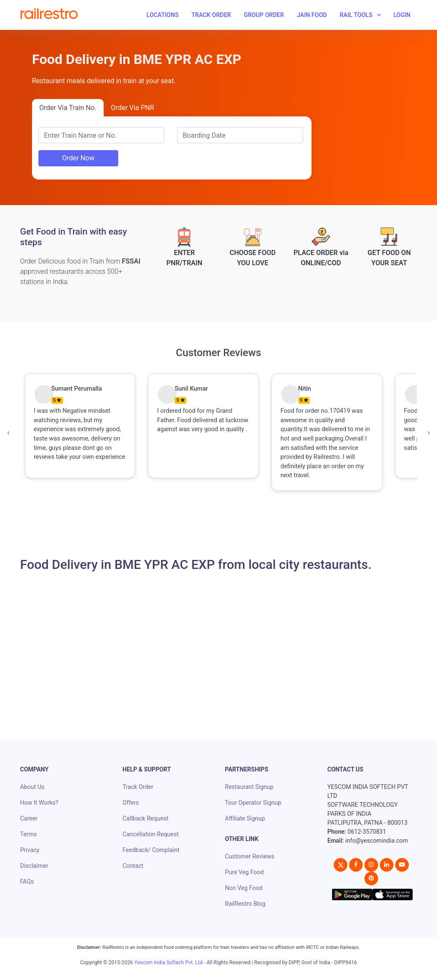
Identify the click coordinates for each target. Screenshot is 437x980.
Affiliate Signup (245, 818)
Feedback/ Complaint (151, 850)
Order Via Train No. (68, 108)
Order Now (78, 158)
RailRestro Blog (245, 904)
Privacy (30, 850)
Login (402, 15)
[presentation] (8, 432)
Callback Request (146, 818)
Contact (133, 866)
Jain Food (312, 15)
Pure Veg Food (244, 872)
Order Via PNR (133, 108)
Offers (131, 803)
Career (29, 818)
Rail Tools (356, 15)
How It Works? (39, 803)
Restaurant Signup (249, 787)
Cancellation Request (151, 834)
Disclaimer (34, 866)
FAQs (27, 881)
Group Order (264, 15)
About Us (32, 787)
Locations (162, 15)
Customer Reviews (250, 856)
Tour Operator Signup (253, 803)
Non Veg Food (244, 888)
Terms (28, 834)
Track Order (211, 15)
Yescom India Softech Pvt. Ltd (169, 963)
